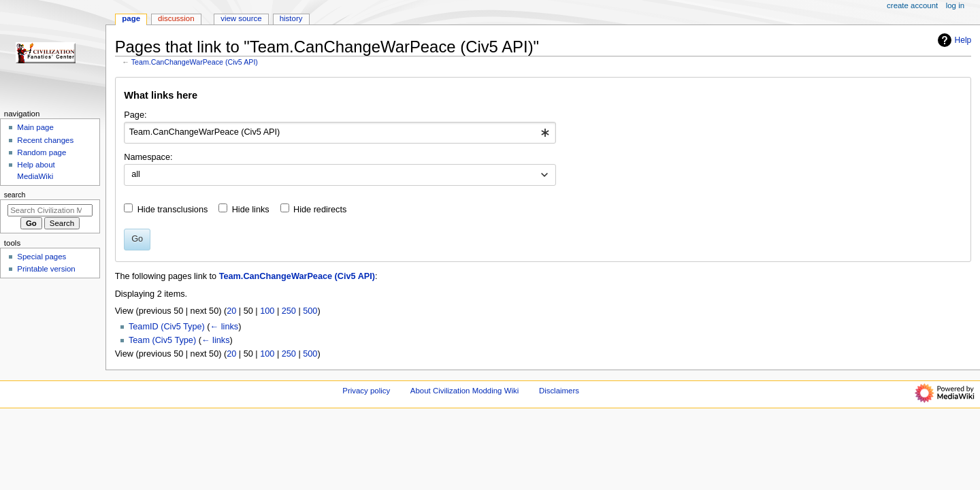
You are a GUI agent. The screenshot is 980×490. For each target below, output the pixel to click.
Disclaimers (559, 391)
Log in (955, 5)
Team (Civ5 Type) (162, 340)
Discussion (176, 18)
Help (953, 40)
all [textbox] (136, 174)
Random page (42, 152)
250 (289, 311)
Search (15, 195)
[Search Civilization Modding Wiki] (50, 210)
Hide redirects (320, 210)
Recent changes (45, 140)
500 (310, 311)
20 (231, 311)
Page (131, 18)
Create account (912, 5)
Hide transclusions (173, 210)
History (291, 18)
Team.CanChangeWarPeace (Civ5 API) (195, 62)
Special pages (42, 257)
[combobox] (340, 133)
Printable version (46, 269)
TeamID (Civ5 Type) (167, 327)
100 (267, 311)
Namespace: (148, 157)
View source (241, 18)
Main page (35, 127)
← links (225, 327)
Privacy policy (366, 391)
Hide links (251, 210)
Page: (135, 115)
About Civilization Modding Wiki (464, 391)
